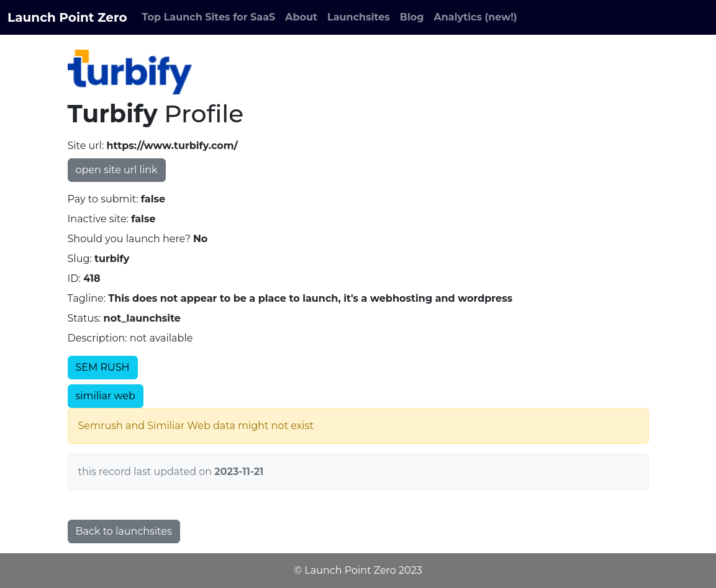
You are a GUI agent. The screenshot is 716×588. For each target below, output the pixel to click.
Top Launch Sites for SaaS (209, 17)
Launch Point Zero (67, 17)
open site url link (117, 170)
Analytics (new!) (476, 17)
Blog (412, 17)
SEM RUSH (103, 367)
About (301, 17)
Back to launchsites (124, 531)
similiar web (106, 396)
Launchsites (359, 17)
